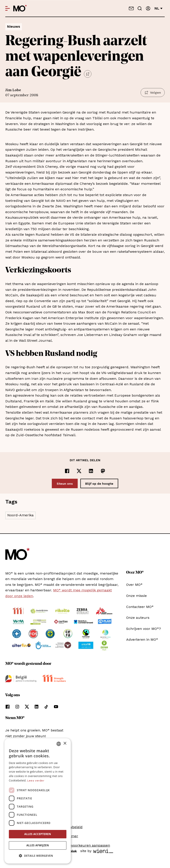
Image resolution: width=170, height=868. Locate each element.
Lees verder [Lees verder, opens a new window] (36, 781)
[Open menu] (8, 8)
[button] (38, 856)
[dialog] (38, 801)
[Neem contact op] (131, 8)
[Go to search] (140, 8)
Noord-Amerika (20, 515)
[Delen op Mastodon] (103, 471)
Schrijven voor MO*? (144, 629)
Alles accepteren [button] (38, 834)
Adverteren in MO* (142, 639)
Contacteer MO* (140, 607)
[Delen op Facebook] (67, 471)
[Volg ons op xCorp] (27, 707)
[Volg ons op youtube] (56, 707)
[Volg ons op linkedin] (37, 707)
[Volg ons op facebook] (8, 707)
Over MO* (134, 585)
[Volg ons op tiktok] (46, 707)
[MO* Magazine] (20, 8)
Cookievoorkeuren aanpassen (85, 845)
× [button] (65, 744)
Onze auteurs (138, 618)
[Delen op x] (79, 471)
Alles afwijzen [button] (38, 845)
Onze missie (136, 596)
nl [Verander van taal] (158, 8)
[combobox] (59, 744)
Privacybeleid (71, 827)
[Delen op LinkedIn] (91, 471)
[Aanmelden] (148, 8)
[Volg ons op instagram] (17, 707)
